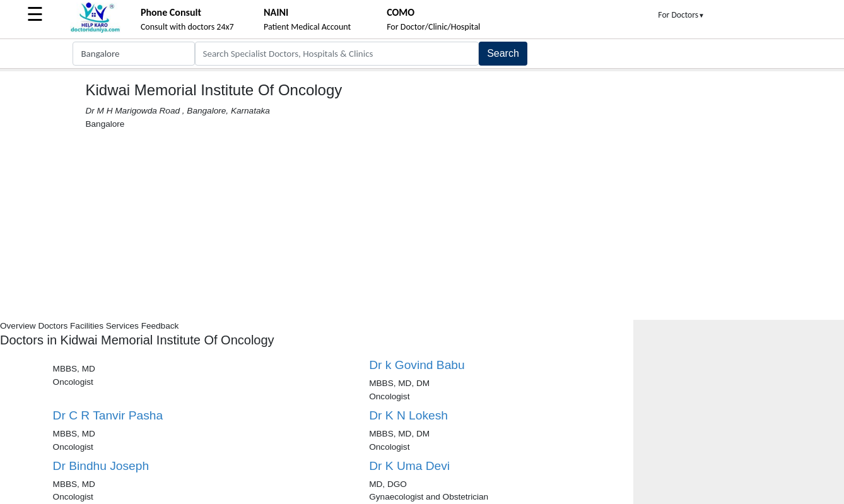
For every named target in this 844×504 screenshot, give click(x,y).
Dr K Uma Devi (409, 466)
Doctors (53, 326)
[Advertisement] (422, 225)
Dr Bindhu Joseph (101, 466)
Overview (18, 326)
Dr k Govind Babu (417, 365)
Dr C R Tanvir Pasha (108, 415)
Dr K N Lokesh (408, 415)
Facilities (87, 326)
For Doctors (681, 15)
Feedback (160, 326)
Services (122, 326)
